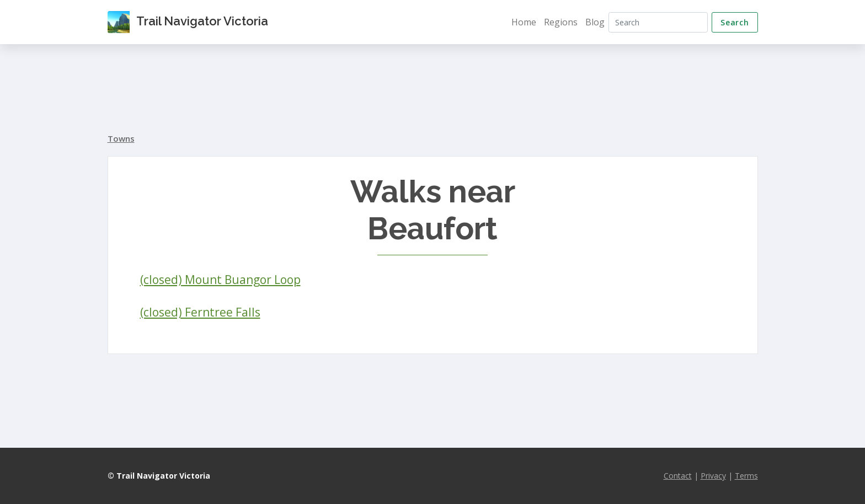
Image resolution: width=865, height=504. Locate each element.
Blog (595, 22)
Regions (561, 22)
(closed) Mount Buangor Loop (220, 280)
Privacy (713, 476)
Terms (746, 476)
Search (735, 22)
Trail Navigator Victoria (188, 22)
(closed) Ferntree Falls (200, 312)
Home (524, 22)
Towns (121, 138)
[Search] (658, 22)
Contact (678, 476)
